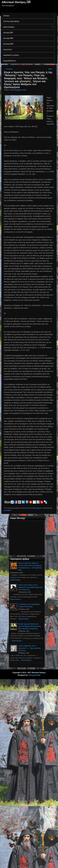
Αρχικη (6, 16)
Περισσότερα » (16, 580)
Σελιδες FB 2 (8, 38)
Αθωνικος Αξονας (11, 55)
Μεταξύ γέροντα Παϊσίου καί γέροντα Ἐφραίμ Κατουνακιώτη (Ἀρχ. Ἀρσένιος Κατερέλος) (30, 626)
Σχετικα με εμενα (11, 21)
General (24, 508)
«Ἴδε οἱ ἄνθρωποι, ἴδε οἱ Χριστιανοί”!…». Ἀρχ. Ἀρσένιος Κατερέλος (30, 648)
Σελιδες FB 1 (8, 32)
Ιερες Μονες (27, 28)
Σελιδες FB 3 (8, 44)
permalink (8, 510)
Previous (9, 69)
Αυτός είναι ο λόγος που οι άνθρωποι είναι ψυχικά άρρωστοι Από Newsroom (30, 587)
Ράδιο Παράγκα (9, 61)
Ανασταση (8, 49)
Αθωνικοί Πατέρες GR (16, 2)
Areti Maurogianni (35, 508)
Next (51, 69)
